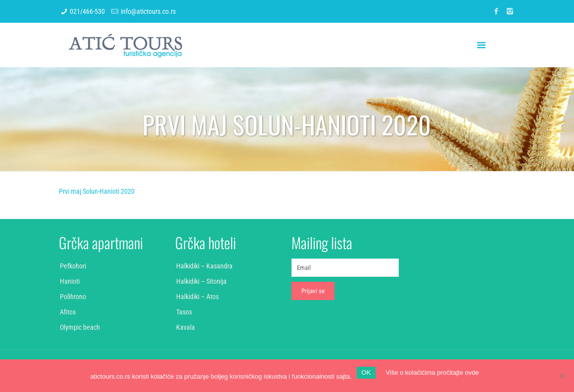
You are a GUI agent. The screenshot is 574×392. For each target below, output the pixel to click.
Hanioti (70, 281)
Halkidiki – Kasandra (204, 266)
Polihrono (73, 297)
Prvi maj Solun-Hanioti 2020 (97, 191)
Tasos (184, 312)
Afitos (68, 312)
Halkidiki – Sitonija (201, 281)
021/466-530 (87, 11)
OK (366, 372)
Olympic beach (80, 327)
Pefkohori (73, 266)
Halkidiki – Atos (197, 297)
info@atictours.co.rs (148, 11)
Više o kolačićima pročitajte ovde (432, 372)
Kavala (186, 327)
